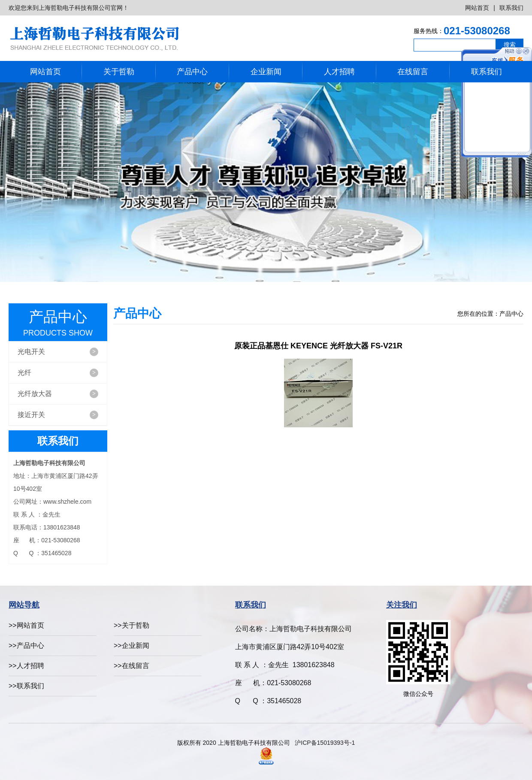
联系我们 (511, 8)
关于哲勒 (119, 72)
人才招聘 (339, 72)
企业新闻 (266, 72)
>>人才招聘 (26, 666)
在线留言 (413, 72)
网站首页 (477, 8)
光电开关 (58, 352)
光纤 (58, 373)
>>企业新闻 (131, 645)
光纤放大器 (58, 394)
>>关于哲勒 (131, 625)
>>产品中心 (26, 645)
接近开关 (58, 415)
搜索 (510, 45)
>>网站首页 (26, 625)
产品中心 (192, 72)
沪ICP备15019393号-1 (325, 743)
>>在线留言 (131, 666)
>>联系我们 (26, 686)
